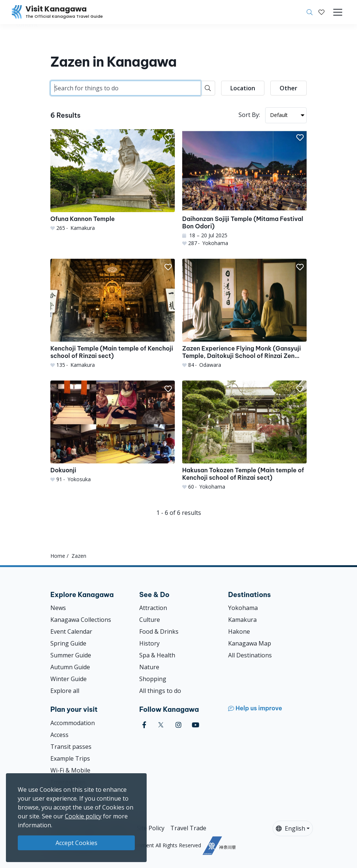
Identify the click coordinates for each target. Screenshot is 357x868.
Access (59, 735)
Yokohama (243, 608)
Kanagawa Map (250, 643)
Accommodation (73, 723)
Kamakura (242, 620)
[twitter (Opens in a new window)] (161, 725)
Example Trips (70, 758)
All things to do (160, 691)
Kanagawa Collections (81, 620)
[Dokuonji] (113, 432)
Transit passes (71, 747)
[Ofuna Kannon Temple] (113, 180)
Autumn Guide (70, 667)
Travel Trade (188, 828)
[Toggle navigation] (338, 12)
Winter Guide (69, 679)
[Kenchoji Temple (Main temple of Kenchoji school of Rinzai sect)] (113, 314)
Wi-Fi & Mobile (70, 770)
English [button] (291, 828)
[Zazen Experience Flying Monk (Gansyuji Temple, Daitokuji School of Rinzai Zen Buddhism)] (244, 314)
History (149, 643)
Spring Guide (68, 643)
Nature (149, 667)
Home (58, 556)
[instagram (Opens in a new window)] (178, 725)
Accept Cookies (76, 843)
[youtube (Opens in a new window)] (196, 725)
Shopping (153, 679)
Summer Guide (71, 655)
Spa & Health (157, 655)
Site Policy (151, 828)
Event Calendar (71, 631)
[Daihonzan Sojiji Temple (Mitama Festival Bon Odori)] (244, 188)
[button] (321, 12)
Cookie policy (83, 816)
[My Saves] (321, 12)
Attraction (153, 608)
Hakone (239, 631)
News (58, 608)
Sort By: (249, 115)
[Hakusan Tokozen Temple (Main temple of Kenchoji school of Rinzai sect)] (244, 435)
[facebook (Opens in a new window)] (144, 725)
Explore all (65, 691)
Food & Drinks (159, 631)
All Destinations (250, 655)
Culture (150, 620)
